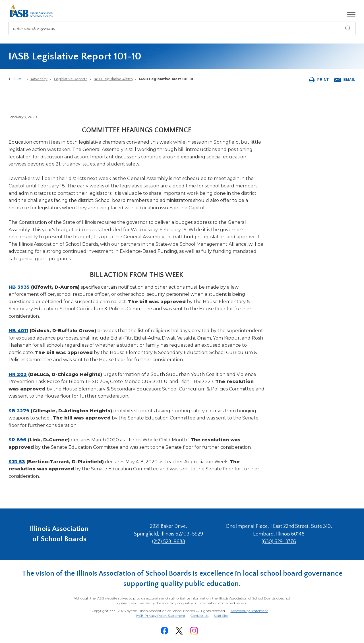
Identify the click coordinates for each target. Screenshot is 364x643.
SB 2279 (19, 411)
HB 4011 (18, 331)
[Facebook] (164, 631)
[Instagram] (194, 631)
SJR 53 (17, 462)
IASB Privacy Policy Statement (161, 616)
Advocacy (39, 79)
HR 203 (18, 374)
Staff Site (221, 616)
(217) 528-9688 (169, 542)
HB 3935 (19, 287)
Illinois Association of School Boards (59, 534)
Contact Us (199, 616)
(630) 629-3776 (279, 542)
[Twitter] (179, 631)
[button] (351, 15)
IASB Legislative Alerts (113, 79)
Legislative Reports (71, 79)
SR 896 (17, 440)
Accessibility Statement (249, 611)
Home (18, 79)
